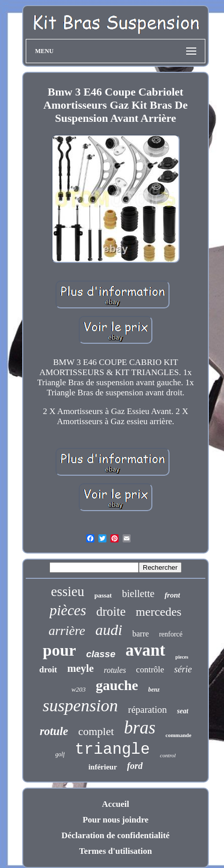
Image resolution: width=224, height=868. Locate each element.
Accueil (116, 804)
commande (178, 735)
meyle (80, 668)
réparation (148, 710)
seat (183, 711)
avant (146, 650)
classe (101, 654)
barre (141, 634)
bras (140, 728)
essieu (68, 591)
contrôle (150, 670)
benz (154, 690)
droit (48, 670)
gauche (117, 685)
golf (60, 754)
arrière (67, 631)
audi (109, 630)
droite (111, 611)
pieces (182, 657)
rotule (54, 731)
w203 (79, 689)
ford (135, 766)
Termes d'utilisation (116, 851)
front (172, 595)
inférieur (103, 767)
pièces (68, 610)
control (168, 755)
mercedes (159, 612)
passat (103, 595)
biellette (138, 593)
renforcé (171, 634)
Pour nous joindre (116, 820)
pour (60, 650)
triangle (112, 749)
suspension (80, 705)
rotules (115, 670)
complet (96, 731)
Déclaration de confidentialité (116, 835)
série (183, 669)
